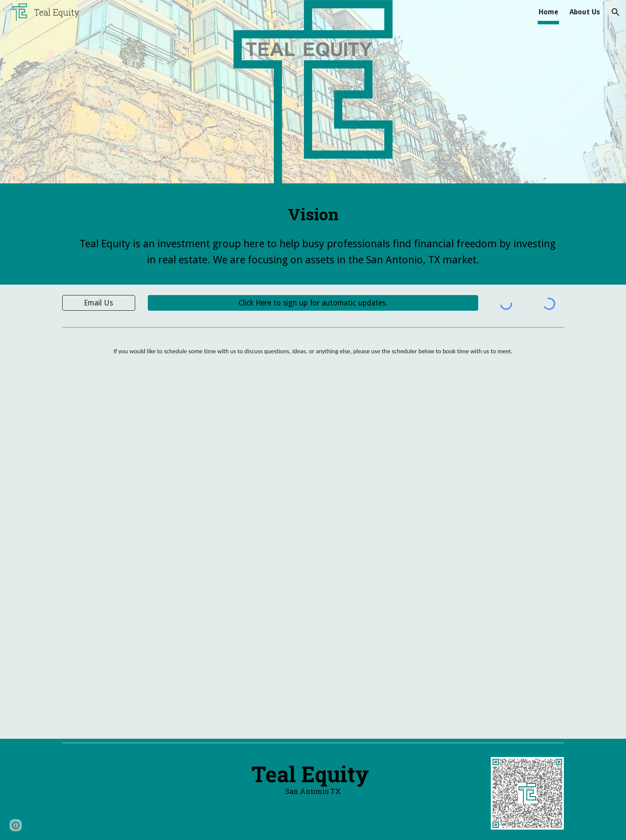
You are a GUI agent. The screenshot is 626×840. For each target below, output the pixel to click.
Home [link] (548, 12)
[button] (616, 12)
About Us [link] (585, 12)
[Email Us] (99, 303)
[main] (313, 214)
